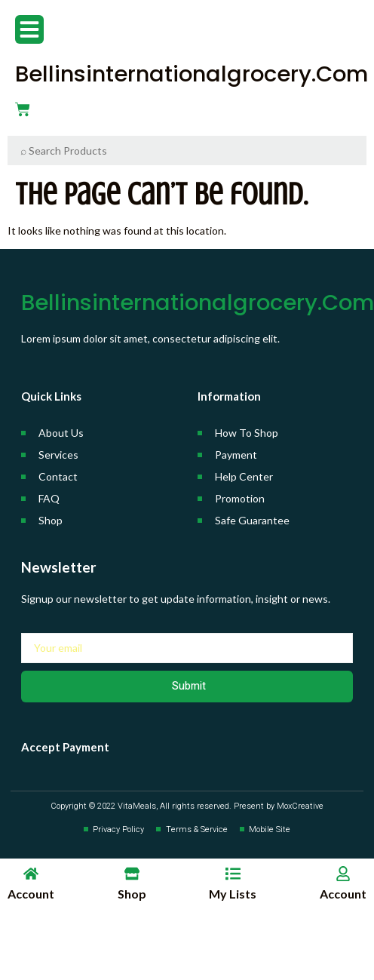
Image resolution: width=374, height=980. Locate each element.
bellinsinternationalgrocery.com (192, 74)
